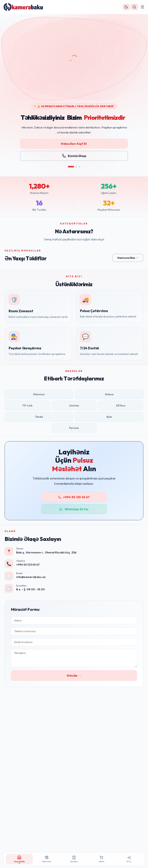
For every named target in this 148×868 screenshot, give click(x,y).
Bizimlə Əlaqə (74, 160)
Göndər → (74, 676)
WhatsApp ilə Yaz (74, 509)
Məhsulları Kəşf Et (74, 148)
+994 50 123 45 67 (74, 497)
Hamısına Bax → (128, 258)
